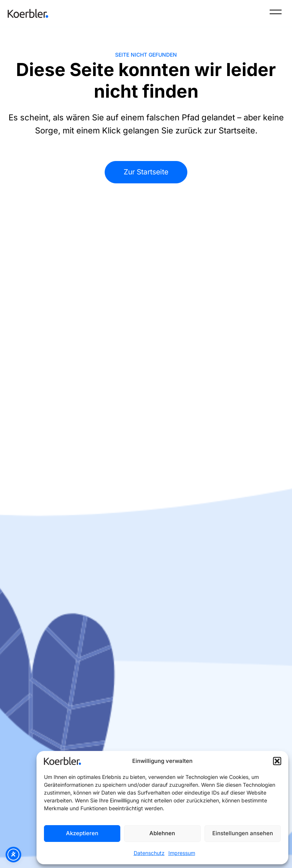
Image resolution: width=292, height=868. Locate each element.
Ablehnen (162, 833)
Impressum (182, 853)
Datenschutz (149, 853)
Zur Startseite (146, 172)
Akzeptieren (82, 833)
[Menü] (276, 13)
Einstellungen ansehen (243, 833)
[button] (277, 761)
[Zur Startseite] (28, 13)
